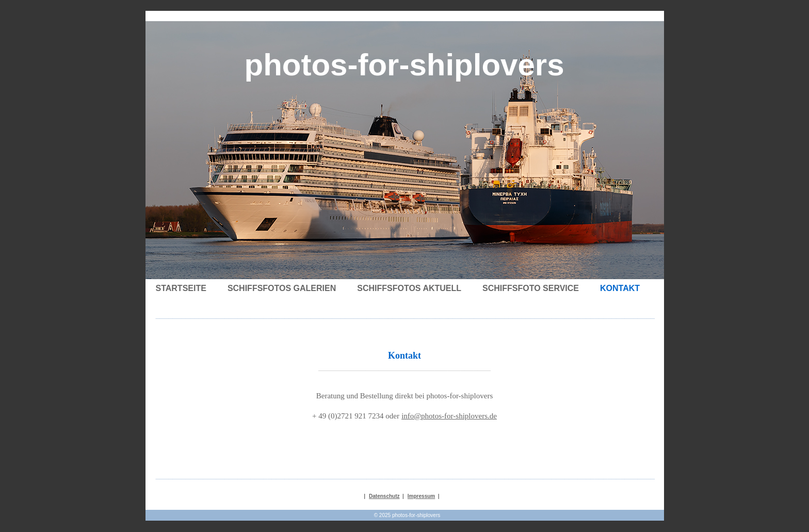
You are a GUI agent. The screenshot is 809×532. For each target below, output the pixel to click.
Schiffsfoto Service (531, 288)
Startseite (181, 288)
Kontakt (620, 288)
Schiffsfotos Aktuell (409, 288)
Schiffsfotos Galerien (282, 288)
